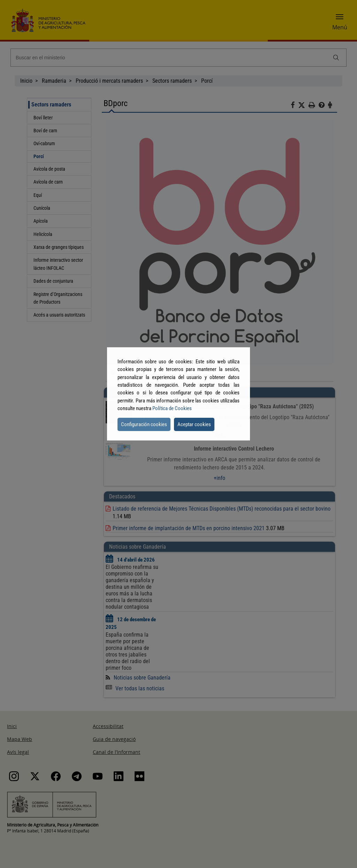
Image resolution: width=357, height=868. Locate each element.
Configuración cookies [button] (144, 424)
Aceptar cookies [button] (194, 424)
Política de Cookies (172, 408)
